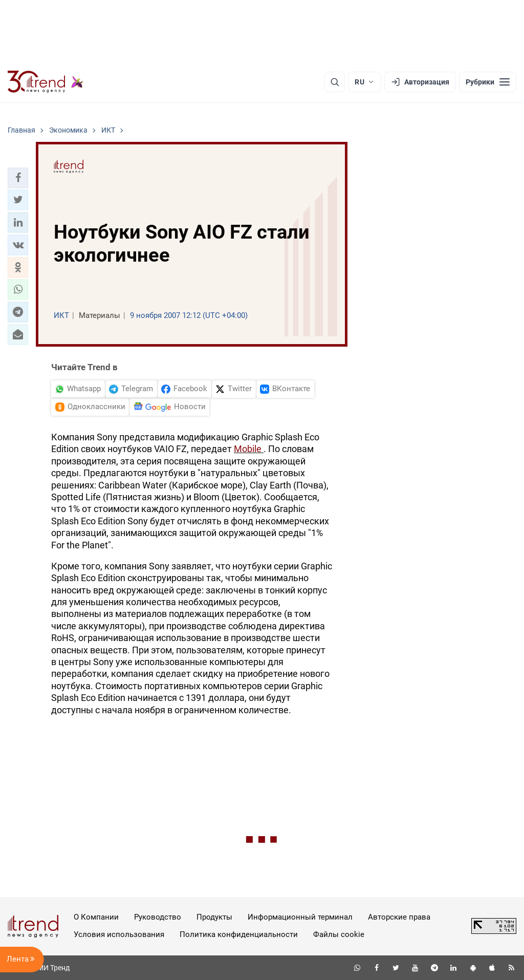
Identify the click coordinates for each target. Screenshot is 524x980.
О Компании (96, 917)
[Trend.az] (46, 82)
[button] (18, 178)
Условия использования (119, 934)
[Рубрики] (488, 82)
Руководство (158, 917)
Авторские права (399, 917)
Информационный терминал (300, 917)
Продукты (214, 917)
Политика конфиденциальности (239, 934)
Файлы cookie (339, 934)
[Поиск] (335, 82)
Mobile (249, 449)
